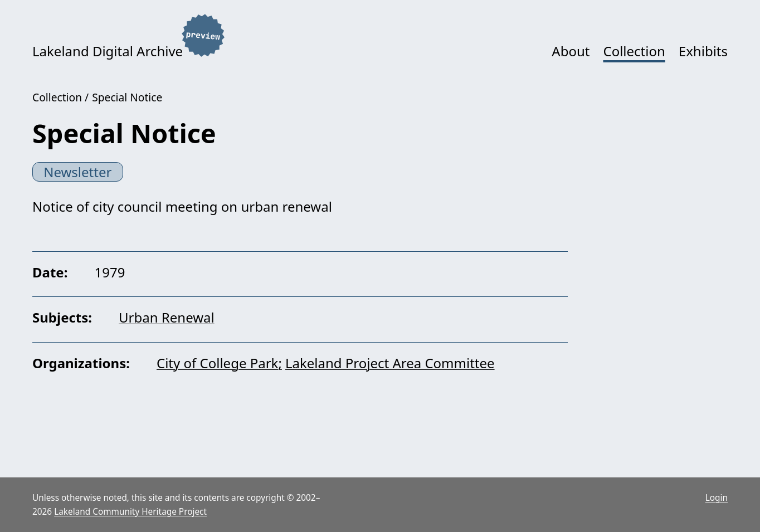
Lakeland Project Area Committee (390, 363)
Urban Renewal (167, 317)
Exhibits (703, 51)
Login (717, 498)
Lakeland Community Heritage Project (130, 512)
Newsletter (77, 172)
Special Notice (127, 97)
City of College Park (217, 363)
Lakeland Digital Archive (108, 51)
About (571, 51)
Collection (634, 51)
